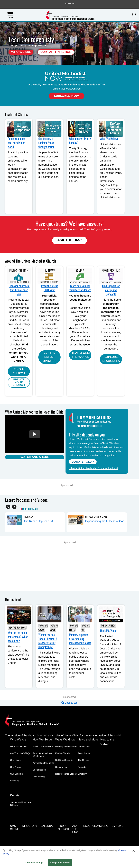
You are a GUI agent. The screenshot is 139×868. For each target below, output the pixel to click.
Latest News (84, 746)
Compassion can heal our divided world (16, 143)
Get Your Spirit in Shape (96, 516)
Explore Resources (111, 359)
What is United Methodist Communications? (94, 468)
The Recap (28, 516)
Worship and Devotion (66, 746)
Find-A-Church (63, 753)
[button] (134, 15)
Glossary (15, 781)
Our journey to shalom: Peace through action (46, 143)
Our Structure (17, 774)
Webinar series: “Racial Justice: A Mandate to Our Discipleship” (48, 641)
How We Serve (54, 628)
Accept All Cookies (60, 863)
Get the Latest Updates (49, 357)
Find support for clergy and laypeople (111, 290)
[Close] (134, 851)
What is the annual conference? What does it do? (18, 637)
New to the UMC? (107, 742)
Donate (15, 795)
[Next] (14, 507)
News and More (88, 740)
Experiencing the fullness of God (105, 521)
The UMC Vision (108, 626)
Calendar (82, 767)
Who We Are (21, 52)
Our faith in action (56, 52)
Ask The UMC (69, 240)
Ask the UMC (75, 828)
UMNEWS (117, 825)
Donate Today (83, 462)
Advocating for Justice (44, 763)
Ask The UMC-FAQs (17, 628)
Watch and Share (35, 457)
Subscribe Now (67, 96)
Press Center (84, 753)
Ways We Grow (43, 628)
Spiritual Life (61, 767)
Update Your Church (19, 382)
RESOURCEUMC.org (95, 825)
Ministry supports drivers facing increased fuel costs (80, 639)
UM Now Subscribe (65, 760)
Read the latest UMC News (49, 288)
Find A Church (19, 371)
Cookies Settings (34, 863)
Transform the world (81, 355)
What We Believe (109, 139)
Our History (16, 760)
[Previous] (8, 507)
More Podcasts (30, 509)
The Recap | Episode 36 (38, 521)
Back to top (69, 703)
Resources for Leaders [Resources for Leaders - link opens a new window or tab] (67, 774)
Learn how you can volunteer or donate (80, 288)
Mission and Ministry (43, 746)
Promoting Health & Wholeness (42, 755)
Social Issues (39, 770)
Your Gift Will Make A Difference (20, 803)
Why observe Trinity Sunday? (80, 141)
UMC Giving (39, 777)
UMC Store (15, 826)
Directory (82, 774)
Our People (16, 767)
